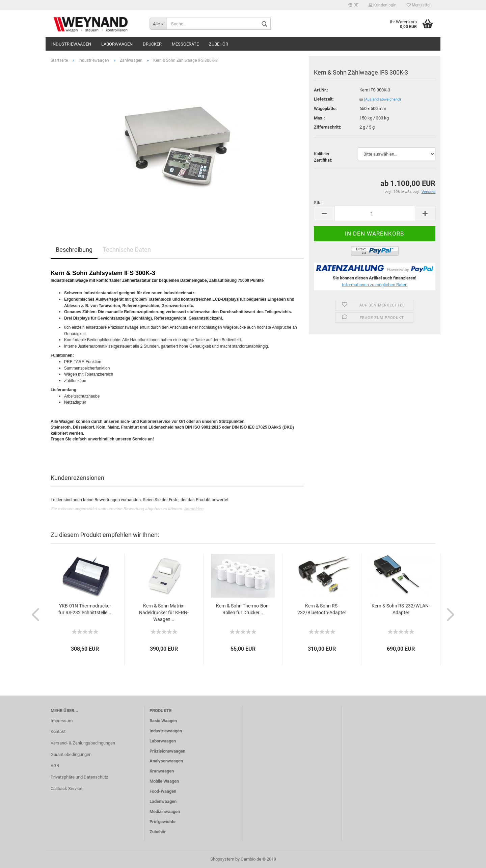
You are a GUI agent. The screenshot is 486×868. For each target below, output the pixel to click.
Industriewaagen (71, 44)
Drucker (152, 44)
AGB (55, 766)
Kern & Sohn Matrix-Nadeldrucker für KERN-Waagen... (164, 613)
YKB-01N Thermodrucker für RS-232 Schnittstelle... (85, 609)
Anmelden (194, 509)
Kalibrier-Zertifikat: (323, 157)
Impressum (62, 721)
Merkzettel (418, 5)
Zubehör (219, 44)
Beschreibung (74, 250)
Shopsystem (222, 859)
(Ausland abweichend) (382, 99)
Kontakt (58, 731)
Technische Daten (127, 250)
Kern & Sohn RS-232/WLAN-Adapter (401, 609)
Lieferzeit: (324, 99)
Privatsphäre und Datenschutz (79, 777)
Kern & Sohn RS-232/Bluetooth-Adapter (322, 609)
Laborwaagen (117, 44)
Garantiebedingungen (71, 754)
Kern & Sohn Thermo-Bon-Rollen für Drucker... (243, 609)
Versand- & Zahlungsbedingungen (83, 743)
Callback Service (66, 789)
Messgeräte (185, 44)
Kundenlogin (383, 5)
